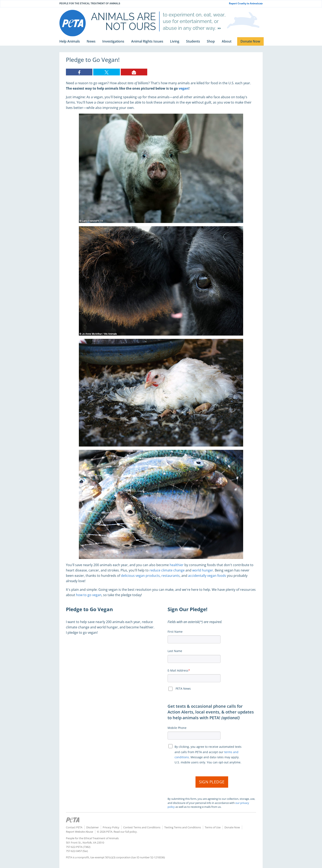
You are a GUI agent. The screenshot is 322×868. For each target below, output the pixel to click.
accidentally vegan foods (207, 576)
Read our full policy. (125, 832)
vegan (184, 88)
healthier (177, 565)
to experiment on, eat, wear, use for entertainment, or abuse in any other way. (194, 21)
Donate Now (232, 827)
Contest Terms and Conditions (142, 827)
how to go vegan (89, 595)
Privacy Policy (111, 827)
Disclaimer (93, 827)
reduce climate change (167, 570)
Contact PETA (74, 827)
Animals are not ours (123, 21)
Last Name (175, 651)
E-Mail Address (178, 670)
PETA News (183, 689)
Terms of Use (213, 827)
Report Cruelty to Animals (246, 4)
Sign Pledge (212, 782)
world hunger (203, 570)
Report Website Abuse (79, 832)
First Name (175, 632)
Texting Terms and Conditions (183, 827)
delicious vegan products (140, 576)
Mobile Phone (177, 728)
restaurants (171, 576)
